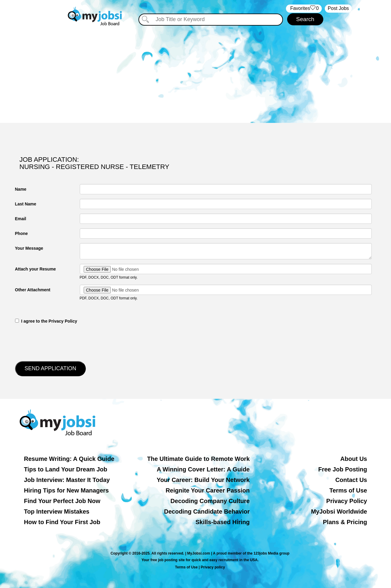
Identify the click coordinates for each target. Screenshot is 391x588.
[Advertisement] (196, 72)
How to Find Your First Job (62, 522)
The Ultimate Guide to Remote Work (199, 459)
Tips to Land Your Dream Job (66, 469)
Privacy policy (213, 567)
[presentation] (61, 342)
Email (21, 219)
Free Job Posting (343, 469)
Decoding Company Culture (210, 501)
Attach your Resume (36, 269)
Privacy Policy (347, 501)
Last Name (26, 204)
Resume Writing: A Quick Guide (69, 459)
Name (21, 189)
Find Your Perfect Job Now (62, 501)
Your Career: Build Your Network (203, 480)
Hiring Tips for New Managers (67, 490)
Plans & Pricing (345, 522)
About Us (354, 459)
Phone (22, 233)
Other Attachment (33, 290)
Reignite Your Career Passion (208, 490)
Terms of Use (348, 490)
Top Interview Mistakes (57, 511)
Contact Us (351, 480)
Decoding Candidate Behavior (207, 511)
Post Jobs (338, 8)
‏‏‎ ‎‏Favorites (304, 9)
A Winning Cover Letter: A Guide (203, 469)
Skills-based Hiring (222, 522)
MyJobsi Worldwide (339, 511)
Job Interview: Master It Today (67, 480)
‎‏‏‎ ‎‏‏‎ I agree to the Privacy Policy (46, 321)
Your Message (29, 248)
